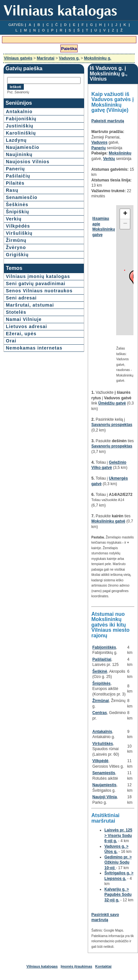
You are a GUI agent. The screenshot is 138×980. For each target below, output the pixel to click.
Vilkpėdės (18, 226)
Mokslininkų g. (98, 58)
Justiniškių (20, 126)
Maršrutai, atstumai (30, 305)
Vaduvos (99, 142)
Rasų (12, 190)
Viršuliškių (19, 233)
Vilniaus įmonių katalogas (38, 276)
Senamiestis (104, 773)
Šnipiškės (101, 683)
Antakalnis (102, 732)
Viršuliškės (103, 744)
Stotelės (16, 312)
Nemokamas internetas (34, 348)
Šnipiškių (17, 212)
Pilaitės (15, 183)
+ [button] (125, 214)
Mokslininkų (120, 153)
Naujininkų (19, 154)
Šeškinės (17, 205)
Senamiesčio (22, 197)
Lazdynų (16, 140)
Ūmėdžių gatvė (112, 403)
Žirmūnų (16, 240)
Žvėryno (16, 247)
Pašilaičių (18, 176)
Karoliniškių (21, 133)
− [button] (125, 224)
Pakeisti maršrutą (108, 121)
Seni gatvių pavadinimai (36, 284)
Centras (100, 713)
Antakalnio (19, 112)
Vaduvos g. (69, 58)
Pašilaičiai (102, 659)
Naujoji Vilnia (105, 797)
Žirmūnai (101, 701)
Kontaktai (103, 966)
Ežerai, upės (21, 334)
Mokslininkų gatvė (108, 521)
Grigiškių (17, 255)
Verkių (14, 219)
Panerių (15, 169)
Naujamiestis (104, 785)
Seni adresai (21, 298)
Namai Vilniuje (24, 319)
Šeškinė (100, 671)
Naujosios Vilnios (28, 162)
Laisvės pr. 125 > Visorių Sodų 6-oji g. (118, 835)
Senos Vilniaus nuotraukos (39, 291)
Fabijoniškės (104, 647)
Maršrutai (46, 58)
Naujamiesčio (23, 147)
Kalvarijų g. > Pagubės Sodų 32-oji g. (118, 895)
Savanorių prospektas (112, 425)
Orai (11, 341)
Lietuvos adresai (27, 326)
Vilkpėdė (100, 761)
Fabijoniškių (21, 119)
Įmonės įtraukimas (77, 966)
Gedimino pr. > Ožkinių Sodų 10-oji (118, 862)
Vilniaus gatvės (18, 58)
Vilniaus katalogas (42, 966)
